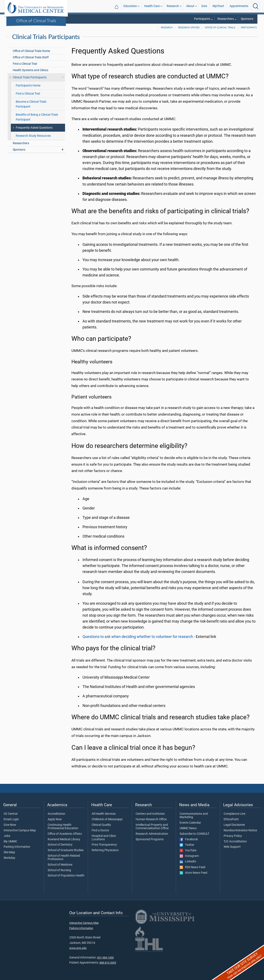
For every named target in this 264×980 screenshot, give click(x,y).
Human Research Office (151, 819)
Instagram (189, 856)
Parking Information (17, 847)
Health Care (152, 6)
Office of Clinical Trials (36, 20)
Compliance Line (234, 814)
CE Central (11, 814)
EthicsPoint (231, 819)
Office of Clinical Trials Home (31, 51)
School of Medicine (60, 865)
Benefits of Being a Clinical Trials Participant (37, 117)
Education (130, 6)
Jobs (7, 836)
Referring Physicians (105, 850)
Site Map (9, 852)
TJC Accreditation (235, 842)
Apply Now (55, 819)
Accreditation (56, 814)
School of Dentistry (60, 845)
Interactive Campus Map (20, 830)
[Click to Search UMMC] (256, 6)
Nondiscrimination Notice (240, 830)
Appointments (239, 6)
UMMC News (188, 828)
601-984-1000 (105, 958)
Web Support (232, 847)
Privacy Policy (233, 836)
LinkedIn (188, 862)
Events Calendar (190, 823)
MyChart (218, 6)
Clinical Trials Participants (30, 77)
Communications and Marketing (194, 816)
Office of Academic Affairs (65, 834)
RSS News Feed (192, 867)
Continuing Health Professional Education (63, 827)
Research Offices (189, 28)
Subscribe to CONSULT (194, 834)
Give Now (10, 825)
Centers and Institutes (150, 814)
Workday (9, 858)
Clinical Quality (101, 825)
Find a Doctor (100, 830)
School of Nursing (59, 870)
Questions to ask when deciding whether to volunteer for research (138, 637)
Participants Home (28, 86)
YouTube (188, 850)
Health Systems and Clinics (31, 70)
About (190, 6)
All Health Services (104, 814)
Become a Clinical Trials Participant (31, 104)
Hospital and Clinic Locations (104, 838)
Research (173, 6)
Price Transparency (104, 845)
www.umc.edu (78, 948)
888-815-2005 (108, 963)
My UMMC (10, 842)
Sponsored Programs (150, 839)
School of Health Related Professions (64, 858)
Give (204, 6)
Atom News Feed (193, 873)
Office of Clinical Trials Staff (31, 57)
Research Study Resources (33, 136)
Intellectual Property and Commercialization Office (152, 827)
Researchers (226, 19)
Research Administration (152, 834)
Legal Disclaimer (234, 825)
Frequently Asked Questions (34, 128)
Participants (202, 19)
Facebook (189, 839)
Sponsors (247, 19)
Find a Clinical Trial (25, 64)
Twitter (187, 845)
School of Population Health (66, 876)
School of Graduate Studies (66, 850)
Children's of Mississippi (107, 819)
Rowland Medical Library (64, 839)
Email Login (11, 819)
